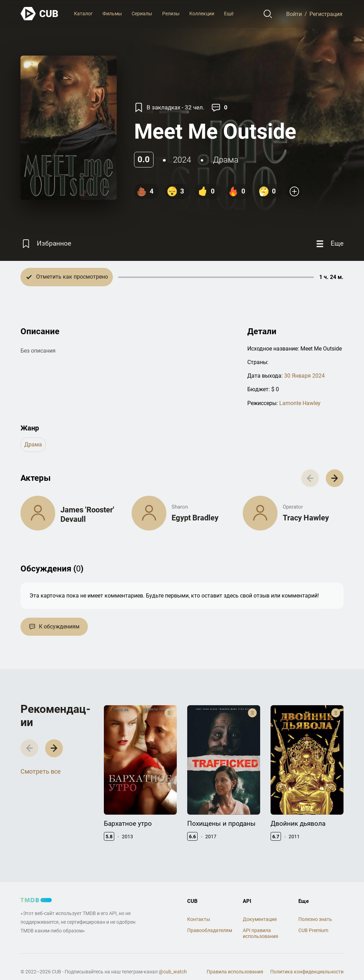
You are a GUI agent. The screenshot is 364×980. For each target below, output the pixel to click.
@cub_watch (173, 972)
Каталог (83, 14)
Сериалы (142, 14)
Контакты (199, 919)
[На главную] (40, 14)
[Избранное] (46, 244)
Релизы (171, 14)
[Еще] (329, 244)
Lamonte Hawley (300, 403)
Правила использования (235, 972)
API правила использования (260, 933)
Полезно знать (315, 919)
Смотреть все (41, 771)
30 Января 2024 (304, 376)
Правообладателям (210, 930)
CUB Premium (313, 930)
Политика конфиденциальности (307, 972)
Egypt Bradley (195, 518)
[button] (335, 478)
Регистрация (326, 14)
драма (226, 160)
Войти (294, 14)
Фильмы (112, 14)
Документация (260, 919)
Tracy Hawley (306, 518)
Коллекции (202, 14)
